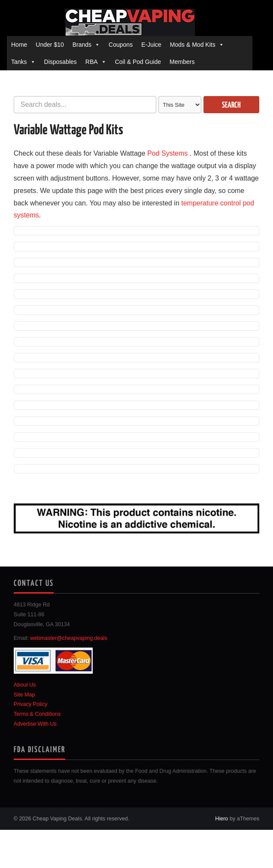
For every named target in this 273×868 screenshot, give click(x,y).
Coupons (121, 45)
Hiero (221, 819)
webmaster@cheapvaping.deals (68, 638)
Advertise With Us (35, 724)
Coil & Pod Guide (138, 62)
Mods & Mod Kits (193, 45)
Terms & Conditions (37, 714)
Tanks (19, 62)
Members (182, 62)
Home (19, 45)
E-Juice (151, 45)
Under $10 (50, 45)
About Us (25, 685)
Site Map (24, 695)
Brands (82, 45)
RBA (92, 62)
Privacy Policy (30, 704)
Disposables (61, 62)
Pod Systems (167, 153)
